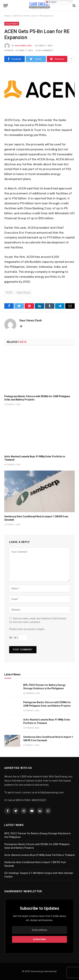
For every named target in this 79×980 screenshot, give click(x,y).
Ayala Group (23, 293)
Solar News (12, 24)
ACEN (9, 293)
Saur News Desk (23, 46)
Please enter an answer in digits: (27, 629)
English (51, 2)
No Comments (44, 50)
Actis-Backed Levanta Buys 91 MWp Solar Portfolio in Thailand (39, 855)
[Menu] (6, 6)
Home (7, 16)
